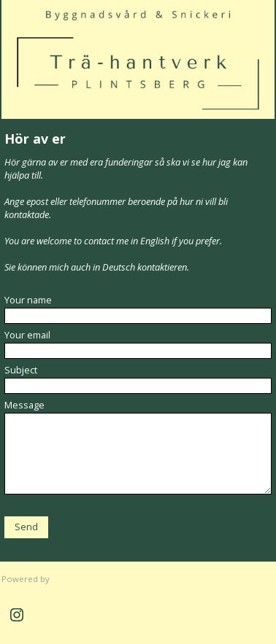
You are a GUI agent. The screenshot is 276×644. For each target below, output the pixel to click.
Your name (28, 300)
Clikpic (65, 579)
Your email (27, 335)
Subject (21, 370)
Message (24, 405)
